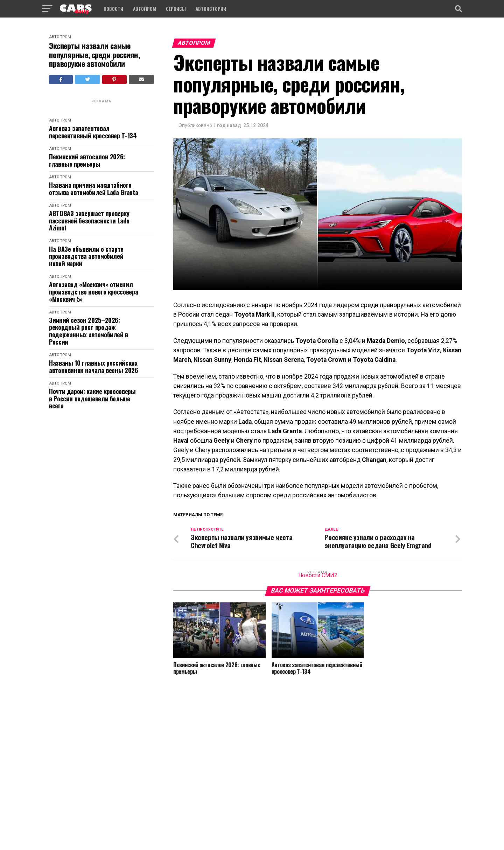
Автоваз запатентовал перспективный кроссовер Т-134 (93, 132)
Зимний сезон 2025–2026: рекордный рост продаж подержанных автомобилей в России (89, 331)
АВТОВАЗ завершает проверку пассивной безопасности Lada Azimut (89, 221)
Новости (113, 9)
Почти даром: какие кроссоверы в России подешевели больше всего (92, 399)
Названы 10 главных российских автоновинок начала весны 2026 (94, 367)
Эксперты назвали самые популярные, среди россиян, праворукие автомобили (94, 55)
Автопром (145, 9)
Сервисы (176, 9)
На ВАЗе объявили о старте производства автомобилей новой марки (86, 256)
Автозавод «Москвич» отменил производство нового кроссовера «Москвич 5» (93, 292)
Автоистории (211, 9)
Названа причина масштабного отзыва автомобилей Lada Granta (93, 189)
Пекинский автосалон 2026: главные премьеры (87, 160)
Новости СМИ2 (318, 575)
